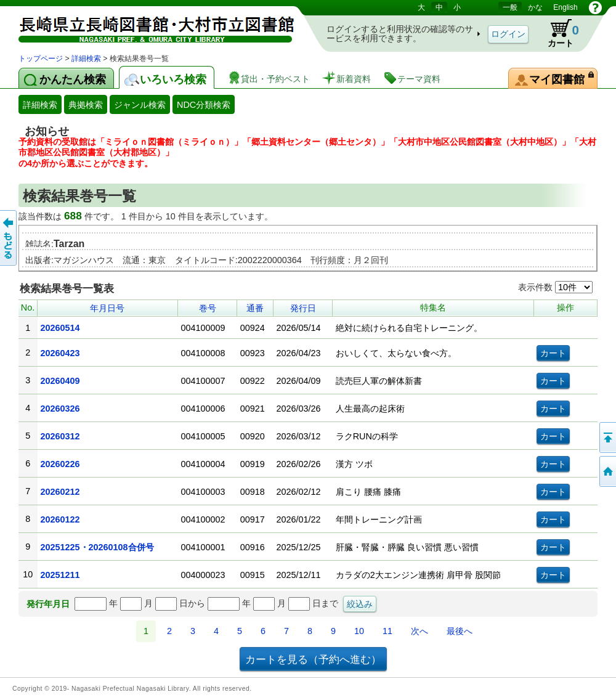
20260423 (60, 353)
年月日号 (107, 308)
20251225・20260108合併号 (97, 547)
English (565, 7)
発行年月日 (48, 604)
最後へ (460, 631)
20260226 (60, 464)
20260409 (60, 381)
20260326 (60, 409)
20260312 (60, 436)
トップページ (41, 59)
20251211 (60, 575)
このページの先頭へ (607, 437)
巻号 (208, 308)
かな (535, 7)
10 (359, 631)
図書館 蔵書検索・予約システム (148, 26)
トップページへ (607, 471)
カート (557, 33)
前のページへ (9, 238)
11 (387, 631)
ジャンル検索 (140, 105)
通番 (255, 308)
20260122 (60, 519)
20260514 (60, 328)
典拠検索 (86, 105)
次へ (419, 631)
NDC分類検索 (204, 105)
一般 (510, 7)
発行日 (303, 308)
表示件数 (555, 287)
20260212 (60, 492)
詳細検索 (86, 59)
